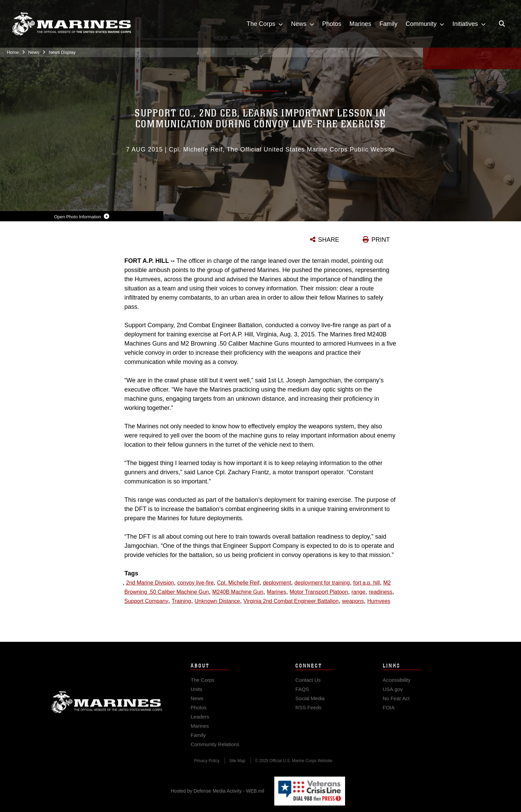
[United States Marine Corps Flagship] (71, 24)
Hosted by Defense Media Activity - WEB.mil (218, 791)
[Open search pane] (502, 24)
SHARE (329, 240)
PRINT (381, 240)
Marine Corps (107, 707)
